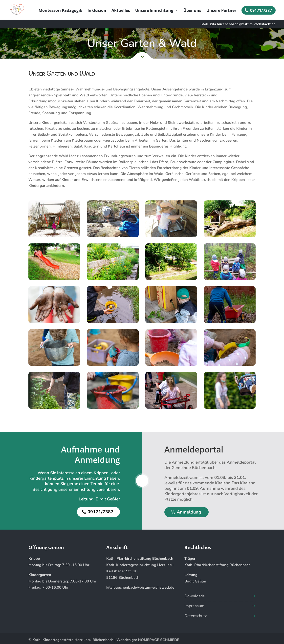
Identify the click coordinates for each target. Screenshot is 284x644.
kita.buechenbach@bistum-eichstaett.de (140, 587)
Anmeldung (189, 512)
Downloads (195, 596)
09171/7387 (261, 10)
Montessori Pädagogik (60, 11)
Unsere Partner (221, 11)
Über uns (192, 11)
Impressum (194, 606)
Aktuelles (121, 11)
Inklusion (97, 11)
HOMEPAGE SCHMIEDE (159, 640)
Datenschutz (196, 616)
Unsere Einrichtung (154, 11)
